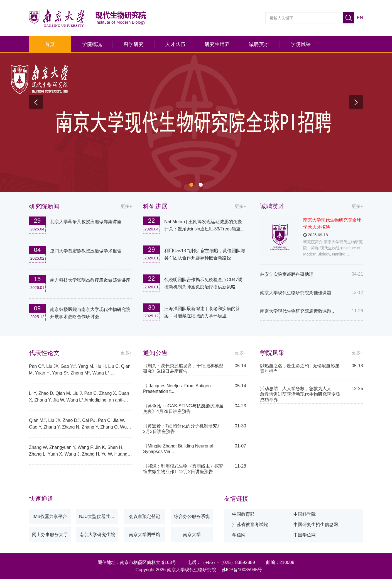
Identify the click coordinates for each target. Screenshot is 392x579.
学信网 (239, 535)
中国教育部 (243, 514)
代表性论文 (44, 353)
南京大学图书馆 (144, 535)
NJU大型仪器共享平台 (99, 516)
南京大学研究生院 (97, 535)
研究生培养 (217, 44)
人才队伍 (175, 44)
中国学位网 (305, 535)
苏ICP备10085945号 (242, 570)
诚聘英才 (259, 44)
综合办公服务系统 (192, 516)
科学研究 (134, 44)
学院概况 (92, 44)
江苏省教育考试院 (250, 525)
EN (360, 18)
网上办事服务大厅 (50, 535)
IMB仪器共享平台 (50, 516)
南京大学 (192, 535)
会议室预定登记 (144, 516)
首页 (50, 44)
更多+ (357, 206)
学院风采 (301, 44)
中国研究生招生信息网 (316, 525)
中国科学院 (305, 514)
